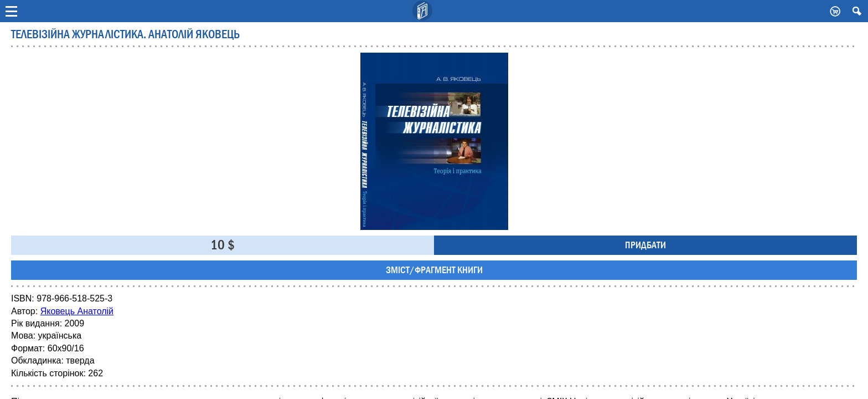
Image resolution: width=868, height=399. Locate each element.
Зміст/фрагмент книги (434, 270)
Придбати (645, 245)
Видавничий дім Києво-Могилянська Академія (423, 11)
